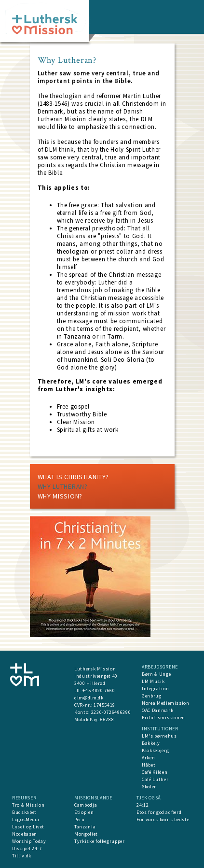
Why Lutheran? (63, 486)
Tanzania (85, 827)
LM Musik (153, 681)
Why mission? (60, 496)
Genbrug (152, 696)
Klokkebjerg (155, 750)
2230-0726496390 (111, 712)
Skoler (149, 787)
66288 (107, 719)
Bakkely (151, 743)
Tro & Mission (28, 805)
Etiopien (84, 812)
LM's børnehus (159, 736)
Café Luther (155, 779)
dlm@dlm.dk (89, 698)
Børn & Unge (156, 674)
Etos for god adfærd (159, 812)
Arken (148, 758)
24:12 (143, 805)
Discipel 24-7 (27, 848)
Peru (80, 819)
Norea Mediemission (166, 703)
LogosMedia (26, 819)
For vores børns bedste (163, 819)
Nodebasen (25, 834)
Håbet (149, 765)
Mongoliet (86, 834)
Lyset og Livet (28, 827)
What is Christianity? (74, 477)
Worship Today (29, 841)
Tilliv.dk (22, 856)
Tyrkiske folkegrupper (100, 841)
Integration (155, 689)
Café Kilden (155, 772)
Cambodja (86, 805)
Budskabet (24, 812)
